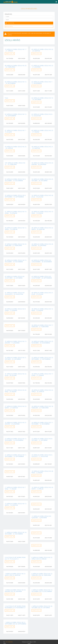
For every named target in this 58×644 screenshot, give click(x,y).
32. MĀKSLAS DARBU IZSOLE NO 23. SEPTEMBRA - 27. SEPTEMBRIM (42, 354)
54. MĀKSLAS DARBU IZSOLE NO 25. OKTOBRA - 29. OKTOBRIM (42, 178)
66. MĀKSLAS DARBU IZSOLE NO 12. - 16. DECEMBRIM (16, 82)
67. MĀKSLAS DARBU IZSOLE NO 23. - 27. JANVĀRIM (42, 66)
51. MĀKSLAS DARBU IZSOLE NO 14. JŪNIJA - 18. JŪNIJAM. (16, 210)
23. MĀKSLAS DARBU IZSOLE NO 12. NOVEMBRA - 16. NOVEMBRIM (16, 434)
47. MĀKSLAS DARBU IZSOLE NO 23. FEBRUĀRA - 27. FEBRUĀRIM (16, 242)
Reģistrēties (9, 26)
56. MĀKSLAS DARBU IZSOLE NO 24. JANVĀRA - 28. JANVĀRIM (42, 162)
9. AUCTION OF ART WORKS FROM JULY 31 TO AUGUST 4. (15, 551)
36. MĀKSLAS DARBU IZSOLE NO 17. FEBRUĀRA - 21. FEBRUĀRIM (42, 322)
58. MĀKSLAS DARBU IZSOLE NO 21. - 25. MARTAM (42, 146)
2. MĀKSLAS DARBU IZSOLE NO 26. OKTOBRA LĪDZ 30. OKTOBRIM (42, 599)
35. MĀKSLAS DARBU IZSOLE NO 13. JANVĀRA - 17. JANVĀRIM (16, 338)
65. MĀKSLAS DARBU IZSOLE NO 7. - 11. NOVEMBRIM (42, 82)
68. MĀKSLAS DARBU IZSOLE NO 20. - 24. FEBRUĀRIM (16, 66)
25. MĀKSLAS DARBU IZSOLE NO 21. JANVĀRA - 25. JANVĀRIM (16, 418)
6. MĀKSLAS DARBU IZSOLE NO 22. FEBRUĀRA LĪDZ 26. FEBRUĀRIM (42, 567)
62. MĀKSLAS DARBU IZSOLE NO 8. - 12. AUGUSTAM (42, 114)
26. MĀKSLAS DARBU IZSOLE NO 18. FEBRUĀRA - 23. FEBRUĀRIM (42, 402)
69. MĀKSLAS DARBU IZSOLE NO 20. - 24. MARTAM (42, 50)
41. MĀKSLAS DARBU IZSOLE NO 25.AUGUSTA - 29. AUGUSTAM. (15, 290)
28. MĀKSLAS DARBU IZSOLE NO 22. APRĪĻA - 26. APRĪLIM (42, 386)
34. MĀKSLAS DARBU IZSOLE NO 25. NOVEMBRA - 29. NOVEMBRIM (42, 338)
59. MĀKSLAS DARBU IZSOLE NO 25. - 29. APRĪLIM (16, 146)
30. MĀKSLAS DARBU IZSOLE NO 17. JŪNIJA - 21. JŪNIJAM (42, 370)
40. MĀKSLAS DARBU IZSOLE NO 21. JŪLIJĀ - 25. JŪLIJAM (42, 290)
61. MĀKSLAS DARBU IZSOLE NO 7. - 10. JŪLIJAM (16, 130)
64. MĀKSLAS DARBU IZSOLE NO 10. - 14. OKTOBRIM (42, 98)
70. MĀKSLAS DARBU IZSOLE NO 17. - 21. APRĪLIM (16, 50)
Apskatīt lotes (10, 53)
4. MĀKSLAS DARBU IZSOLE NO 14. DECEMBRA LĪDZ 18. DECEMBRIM (42, 583)
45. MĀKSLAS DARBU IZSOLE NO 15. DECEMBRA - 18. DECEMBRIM (16, 258)
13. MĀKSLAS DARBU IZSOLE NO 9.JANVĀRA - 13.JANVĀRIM (41, 510)
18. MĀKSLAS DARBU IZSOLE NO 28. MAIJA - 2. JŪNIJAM (42, 466)
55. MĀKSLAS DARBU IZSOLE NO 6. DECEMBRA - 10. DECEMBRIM (15, 178)
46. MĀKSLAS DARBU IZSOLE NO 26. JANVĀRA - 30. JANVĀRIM (42, 242)
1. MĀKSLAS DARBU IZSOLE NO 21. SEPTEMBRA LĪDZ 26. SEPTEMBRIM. (16, 615)
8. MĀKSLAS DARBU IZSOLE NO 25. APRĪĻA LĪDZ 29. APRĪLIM (42, 551)
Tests (6, 97)
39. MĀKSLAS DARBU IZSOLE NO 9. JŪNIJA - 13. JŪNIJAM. (15, 306)
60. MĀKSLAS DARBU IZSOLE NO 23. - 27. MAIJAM (42, 130)
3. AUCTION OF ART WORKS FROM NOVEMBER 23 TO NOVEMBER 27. (15, 599)
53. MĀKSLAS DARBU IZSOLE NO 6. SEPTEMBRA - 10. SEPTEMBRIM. (15, 194)
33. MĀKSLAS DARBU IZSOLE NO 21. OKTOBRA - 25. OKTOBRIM (16, 354)
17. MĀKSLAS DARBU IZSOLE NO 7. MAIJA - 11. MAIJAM (15, 482)
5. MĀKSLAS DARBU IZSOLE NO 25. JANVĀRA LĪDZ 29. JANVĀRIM (15, 583)
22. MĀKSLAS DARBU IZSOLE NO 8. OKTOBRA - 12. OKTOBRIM (42, 434)
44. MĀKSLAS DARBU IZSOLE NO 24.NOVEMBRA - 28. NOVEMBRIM (42, 258)
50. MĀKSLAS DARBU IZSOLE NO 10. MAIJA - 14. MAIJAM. (42, 210)
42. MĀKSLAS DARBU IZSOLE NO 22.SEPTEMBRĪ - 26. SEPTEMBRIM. (42, 274)
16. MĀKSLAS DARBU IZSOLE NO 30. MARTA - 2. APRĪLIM (42, 482)
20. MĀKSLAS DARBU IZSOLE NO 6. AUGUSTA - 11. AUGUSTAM (42, 450)
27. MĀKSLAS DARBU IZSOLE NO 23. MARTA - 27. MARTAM (16, 402)
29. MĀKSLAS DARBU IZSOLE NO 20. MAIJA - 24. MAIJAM (16, 386)
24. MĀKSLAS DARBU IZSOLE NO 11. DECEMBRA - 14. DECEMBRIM (42, 418)
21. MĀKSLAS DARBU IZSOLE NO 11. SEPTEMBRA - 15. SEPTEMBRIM (16, 450)
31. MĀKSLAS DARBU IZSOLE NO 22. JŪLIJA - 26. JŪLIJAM (16, 370)
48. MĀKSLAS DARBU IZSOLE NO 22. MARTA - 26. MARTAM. (42, 226)
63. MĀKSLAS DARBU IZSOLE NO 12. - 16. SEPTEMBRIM (16, 114)
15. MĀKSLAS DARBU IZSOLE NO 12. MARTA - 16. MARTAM (16, 498)
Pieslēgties (10, 23)
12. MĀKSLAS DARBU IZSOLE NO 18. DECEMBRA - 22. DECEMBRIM (16, 526)
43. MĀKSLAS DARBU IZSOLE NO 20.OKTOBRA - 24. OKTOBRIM (15, 274)
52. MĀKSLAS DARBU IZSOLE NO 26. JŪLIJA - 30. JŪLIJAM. (42, 194)
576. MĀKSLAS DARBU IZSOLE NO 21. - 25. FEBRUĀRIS (15, 162)
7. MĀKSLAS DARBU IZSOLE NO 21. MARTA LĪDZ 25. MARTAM (15, 567)
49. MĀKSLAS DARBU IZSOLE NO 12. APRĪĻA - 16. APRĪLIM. (16, 226)
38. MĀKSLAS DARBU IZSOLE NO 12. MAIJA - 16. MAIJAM (42, 306)
